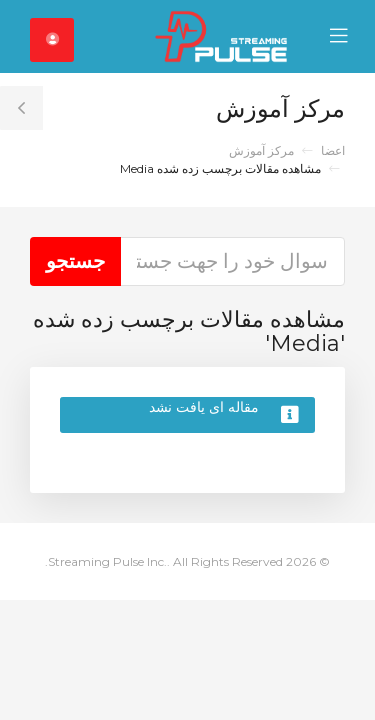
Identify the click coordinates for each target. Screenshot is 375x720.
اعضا (333, 150)
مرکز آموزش (261, 150)
